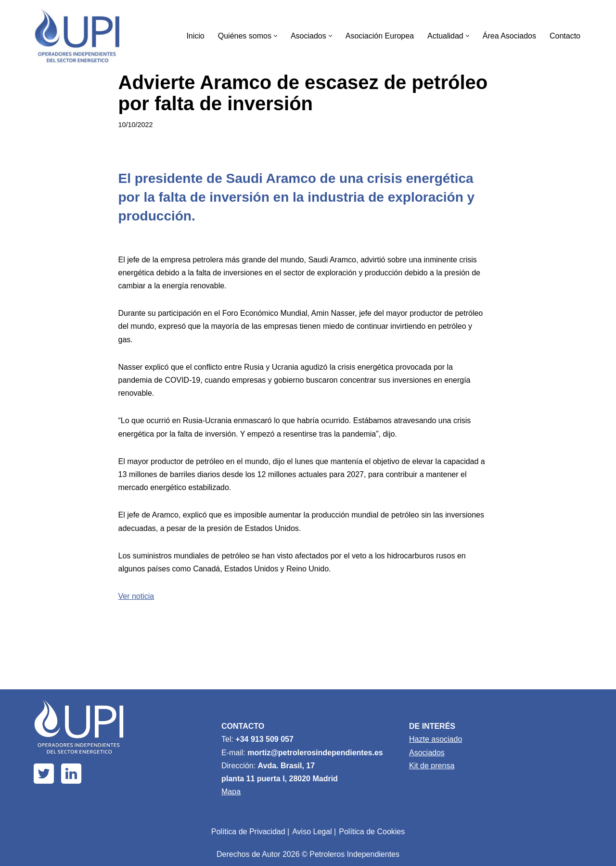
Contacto (565, 36)
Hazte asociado (436, 739)
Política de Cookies (372, 832)
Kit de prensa (432, 766)
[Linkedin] (71, 774)
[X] (44, 774)
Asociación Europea (380, 36)
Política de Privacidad (248, 832)
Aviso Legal (312, 832)
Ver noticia (136, 596)
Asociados (427, 753)
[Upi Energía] (77, 36)
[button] (276, 36)
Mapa (231, 792)
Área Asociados (509, 36)
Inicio (195, 36)
